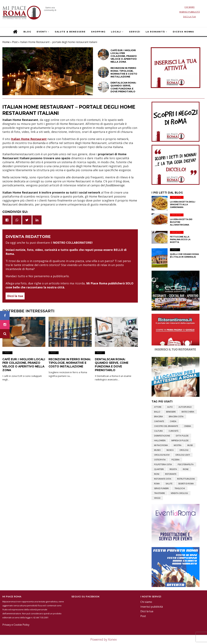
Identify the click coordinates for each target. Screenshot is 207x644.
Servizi (135, 32)
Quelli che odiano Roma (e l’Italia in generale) (184, 255)
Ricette (177, 197)
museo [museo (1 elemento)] (157, 450)
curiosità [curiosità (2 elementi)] (174, 431)
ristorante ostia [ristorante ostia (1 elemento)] (163, 479)
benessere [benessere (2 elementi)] (171, 412)
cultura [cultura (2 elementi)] (158, 431)
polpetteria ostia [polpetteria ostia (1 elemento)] (163, 464)
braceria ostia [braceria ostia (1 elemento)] (176, 417)
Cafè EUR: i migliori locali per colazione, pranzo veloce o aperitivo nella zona (22, 364)
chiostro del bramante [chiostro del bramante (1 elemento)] (166, 426)
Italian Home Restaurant (29, 139)
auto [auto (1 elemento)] (170, 407)
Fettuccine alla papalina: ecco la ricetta (180, 239)
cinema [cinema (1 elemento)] (188, 426)
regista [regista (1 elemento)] (173, 469)
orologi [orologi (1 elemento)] (184, 450)
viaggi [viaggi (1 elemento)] (157, 498)
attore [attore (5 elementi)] (158, 407)
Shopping (98, 32)
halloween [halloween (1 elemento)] (160, 440)
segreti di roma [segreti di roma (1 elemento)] (186, 484)
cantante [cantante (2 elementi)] (159, 421)
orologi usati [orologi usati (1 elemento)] (183, 455)
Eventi (42, 32)
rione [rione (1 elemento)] (186, 469)
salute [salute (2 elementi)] (169, 484)
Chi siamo (190, 7)
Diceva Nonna (183, 32)
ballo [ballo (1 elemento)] (157, 412)
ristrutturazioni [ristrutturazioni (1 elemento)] (186, 479)
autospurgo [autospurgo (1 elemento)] (185, 407)
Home (6, 42)
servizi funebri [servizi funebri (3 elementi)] (161, 488)
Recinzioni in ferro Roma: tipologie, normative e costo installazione (68, 362)
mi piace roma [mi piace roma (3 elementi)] (161, 445)
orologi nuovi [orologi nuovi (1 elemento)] (162, 455)
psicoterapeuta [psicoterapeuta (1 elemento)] (186, 464)
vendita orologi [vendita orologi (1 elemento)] (179, 493)
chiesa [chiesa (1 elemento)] (173, 421)
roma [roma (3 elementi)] (157, 484)
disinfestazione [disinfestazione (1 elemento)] (162, 436)
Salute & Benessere (70, 32)
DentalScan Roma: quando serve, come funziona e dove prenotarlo (115, 362)
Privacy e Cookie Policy (16, 625)
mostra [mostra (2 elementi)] (178, 445)
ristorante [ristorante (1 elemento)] (171, 474)
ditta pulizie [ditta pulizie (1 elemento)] (182, 436)
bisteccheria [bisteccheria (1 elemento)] (188, 412)
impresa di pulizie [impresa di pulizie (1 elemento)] (180, 440)
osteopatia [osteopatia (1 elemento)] (160, 460)
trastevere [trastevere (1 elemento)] (159, 493)
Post (15, 42)
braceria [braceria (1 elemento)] (159, 417)
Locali (116, 32)
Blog (27, 32)
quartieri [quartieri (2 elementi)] (159, 469)
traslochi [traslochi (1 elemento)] (180, 488)
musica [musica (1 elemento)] (170, 450)
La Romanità (155, 32)
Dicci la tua (190, 17)
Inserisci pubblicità (190, 12)
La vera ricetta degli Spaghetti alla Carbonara (183, 204)
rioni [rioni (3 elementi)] (157, 474)
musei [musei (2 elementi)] (190, 445)
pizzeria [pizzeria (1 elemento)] (176, 460)
